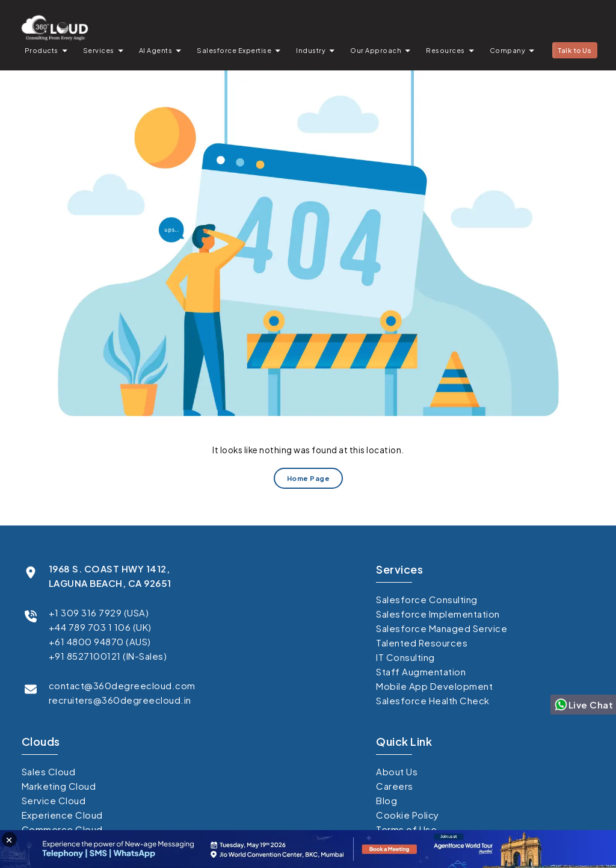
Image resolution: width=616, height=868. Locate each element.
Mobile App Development (434, 686)
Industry (311, 50)
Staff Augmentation (421, 671)
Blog (387, 800)
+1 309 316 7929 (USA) (99, 612)
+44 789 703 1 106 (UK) (100, 627)
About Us (397, 771)
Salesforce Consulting (427, 599)
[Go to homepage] (54, 27)
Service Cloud (54, 800)
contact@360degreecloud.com (122, 685)
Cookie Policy (408, 815)
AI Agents (156, 50)
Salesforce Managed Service (442, 628)
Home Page (308, 478)
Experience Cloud (62, 815)
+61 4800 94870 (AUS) (100, 641)
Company (508, 50)
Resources (445, 50)
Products (42, 50)
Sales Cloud (49, 771)
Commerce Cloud (62, 829)
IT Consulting (405, 657)
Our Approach (376, 50)
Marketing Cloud (59, 786)
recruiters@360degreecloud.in (120, 700)
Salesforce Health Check (433, 700)
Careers (395, 786)
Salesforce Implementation (438, 614)
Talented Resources (422, 643)
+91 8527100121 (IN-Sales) (108, 656)
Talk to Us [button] (575, 50)
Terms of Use (406, 829)
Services (99, 50)
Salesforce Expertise (234, 50)
